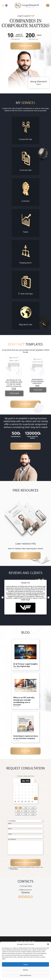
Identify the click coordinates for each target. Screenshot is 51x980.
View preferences (26, 975)
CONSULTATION (25, 46)
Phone (10, 833)
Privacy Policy (14, 874)
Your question (12, 844)
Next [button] (48, 601)
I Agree (26, 964)
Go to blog (25, 755)
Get (25, 558)
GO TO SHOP (25, 405)
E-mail (10, 839)
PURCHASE (14, 394)
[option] (14, 376)
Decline (25, 970)
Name (10, 828)
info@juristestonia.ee (26, 896)
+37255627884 (25, 892)
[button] (48, 944)
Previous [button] (3, 601)
